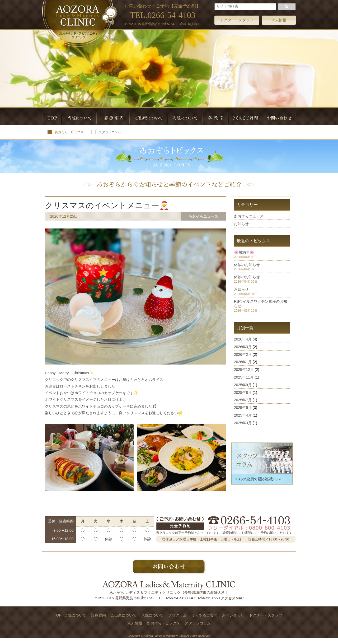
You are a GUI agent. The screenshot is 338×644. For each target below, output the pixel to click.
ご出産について (124, 615)
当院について (75, 615)
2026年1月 (243, 362)
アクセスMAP (232, 598)
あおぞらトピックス (65, 132)
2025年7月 (243, 400)
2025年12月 (244, 370)
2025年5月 (243, 408)
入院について (152, 615)
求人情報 (279, 20)
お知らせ (241, 224)
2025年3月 (243, 423)
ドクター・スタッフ (237, 20)
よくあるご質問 (204, 615)
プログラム (177, 615)
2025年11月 (244, 377)
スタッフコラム (106, 132)
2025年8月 (243, 393)
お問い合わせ (233, 615)
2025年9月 (243, 385)
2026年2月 (243, 354)
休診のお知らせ (247, 265)
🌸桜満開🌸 (244, 252)
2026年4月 (243, 339)
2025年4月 (243, 415)
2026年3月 (243, 347)
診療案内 (98, 615)
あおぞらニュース (249, 216)
